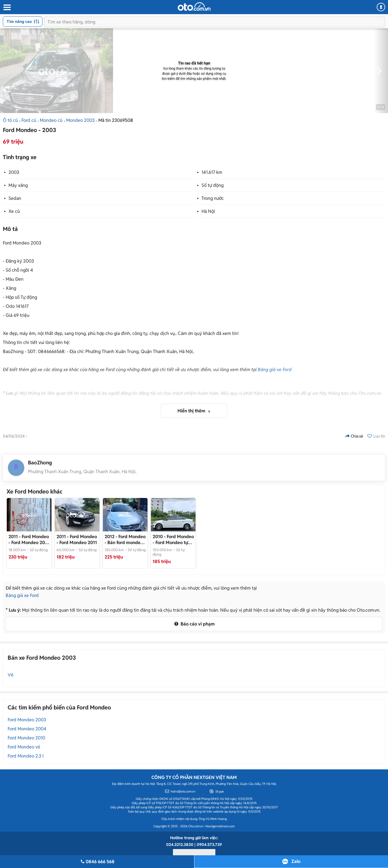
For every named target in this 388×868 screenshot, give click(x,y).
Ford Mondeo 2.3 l (26, 756)
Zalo (296, 861)
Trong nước (213, 198)
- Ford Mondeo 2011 (77, 540)
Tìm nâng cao (23, 21)
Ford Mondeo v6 (24, 747)
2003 (14, 172)
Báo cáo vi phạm (194, 624)
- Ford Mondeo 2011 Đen (29, 540)
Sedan (15, 198)
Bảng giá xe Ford (275, 370)
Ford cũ (29, 120)
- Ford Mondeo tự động (173, 540)
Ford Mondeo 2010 (26, 738)
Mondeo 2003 (80, 120)
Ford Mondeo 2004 (27, 729)
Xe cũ (14, 211)
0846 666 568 (97, 862)
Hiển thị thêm (192, 411)
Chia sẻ (354, 436)
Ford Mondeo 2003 (27, 720)
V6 (10, 675)
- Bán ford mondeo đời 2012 (125, 540)
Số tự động (213, 185)
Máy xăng (18, 185)
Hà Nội (208, 211)
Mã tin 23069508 (116, 120)
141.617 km (212, 172)
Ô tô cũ (10, 120)
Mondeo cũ (51, 120)
